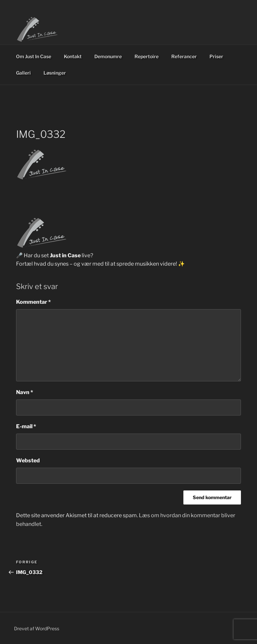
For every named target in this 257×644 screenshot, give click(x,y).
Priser (216, 56)
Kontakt (73, 56)
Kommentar (33, 302)
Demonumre (108, 56)
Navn (25, 392)
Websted (28, 461)
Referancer (184, 56)
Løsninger (55, 73)
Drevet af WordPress (37, 628)
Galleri (23, 73)
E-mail (26, 426)
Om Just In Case (34, 56)
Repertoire (147, 56)
